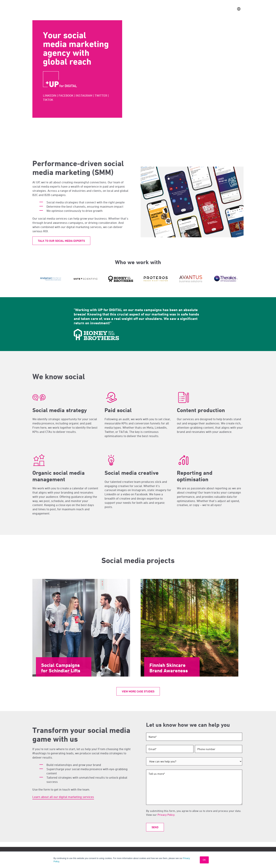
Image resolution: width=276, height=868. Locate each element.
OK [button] (204, 860)
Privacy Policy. (166, 815)
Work (93, 9)
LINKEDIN (50, 95)
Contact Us (215, 9)
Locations (146, 9)
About (133, 9)
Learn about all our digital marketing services (63, 797)
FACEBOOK (66, 95)
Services (120, 9)
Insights (161, 9)
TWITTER (101, 95)
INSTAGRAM (84, 95)
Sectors (106, 9)
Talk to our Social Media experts (61, 241)
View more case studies (138, 691)
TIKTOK (48, 100)
